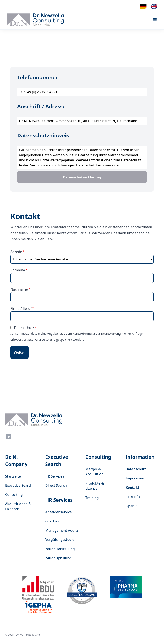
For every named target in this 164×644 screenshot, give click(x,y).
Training (92, 498)
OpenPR (132, 506)
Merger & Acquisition (94, 472)
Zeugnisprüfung (58, 558)
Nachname (19, 289)
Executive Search (19, 485)
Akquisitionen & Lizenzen (18, 506)
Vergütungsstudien (61, 540)
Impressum (135, 478)
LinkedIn (133, 497)
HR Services (55, 476)
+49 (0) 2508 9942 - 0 (42, 92)
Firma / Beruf (21, 308)
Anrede (16, 252)
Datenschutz (24, 328)
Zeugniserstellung (60, 549)
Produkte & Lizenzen (95, 486)
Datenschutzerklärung (82, 177)
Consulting (14, 495)
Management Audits (62, 530)
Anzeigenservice (59, 512)
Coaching (53, 521)
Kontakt (132, 488)
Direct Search (56, 485)
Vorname (18, 270)
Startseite (13, 476)
